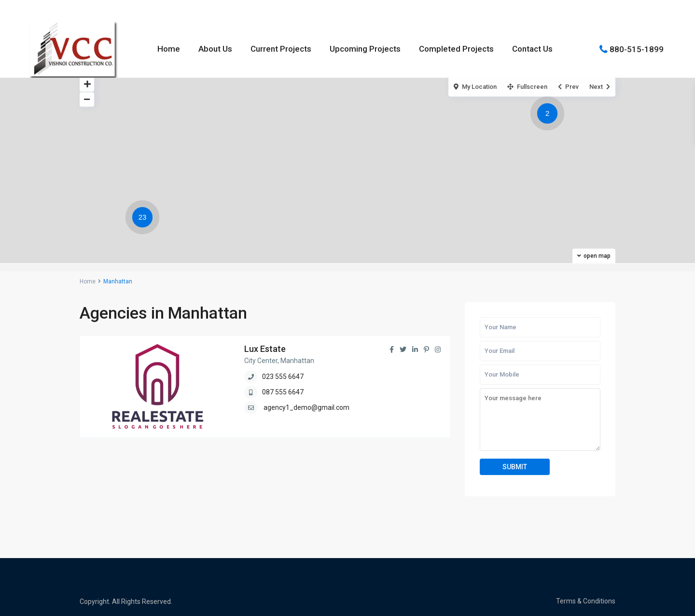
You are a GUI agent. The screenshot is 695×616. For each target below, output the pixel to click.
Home (169, 49)
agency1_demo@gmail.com (306, 407)
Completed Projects (456, 49)
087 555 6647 (283, 392)
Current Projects (281, 49)
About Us (215, 49)
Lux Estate (265, 349)
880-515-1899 (637, 49)
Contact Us (532, 49)
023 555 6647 (283, 377)
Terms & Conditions (586, 601)
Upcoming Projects (365, 49)
